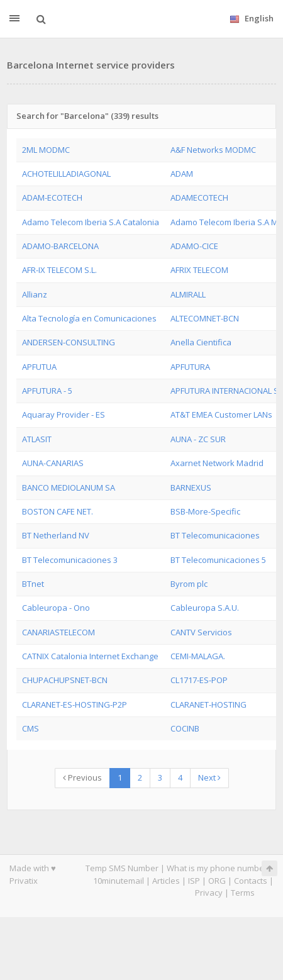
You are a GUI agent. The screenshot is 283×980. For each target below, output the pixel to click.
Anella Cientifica (201, 342)
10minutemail (119, 881)
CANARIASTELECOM (58, 632)
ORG (217, 881)
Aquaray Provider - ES (64, 415)
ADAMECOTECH (199, 198)
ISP (194, 881)
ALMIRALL (188, 294)
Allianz (35, 294)
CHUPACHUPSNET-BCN (65, 680)
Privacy (209, 893)
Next (209, 777)
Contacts (251, 881)
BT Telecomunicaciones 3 (70, 560)
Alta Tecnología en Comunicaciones (89, 318)
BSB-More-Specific (205, 511)
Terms (243, 893)
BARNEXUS (191, 487)
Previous (82, 777)
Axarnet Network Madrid (217, 463)
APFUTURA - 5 (47, 391)
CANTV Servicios (201, 632)
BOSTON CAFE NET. (58, 511)
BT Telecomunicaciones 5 (218, 560)
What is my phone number (217, 868)
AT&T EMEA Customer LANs (221, 415)
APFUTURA (190, 367)
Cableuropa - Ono (56, 608)
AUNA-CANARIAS (53, 463)
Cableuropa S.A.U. (205, 608)
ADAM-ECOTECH (52, 198)
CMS (31, 728)
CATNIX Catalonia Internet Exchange (90, 656)
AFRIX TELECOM (199, 270)
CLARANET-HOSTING (208, 704)
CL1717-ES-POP (199, 680)
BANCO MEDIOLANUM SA (69, 487)
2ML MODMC (46, 150)
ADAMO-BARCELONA (60, 246)
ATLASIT (37, 439)
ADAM (182, 174)
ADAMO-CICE (194, 246)
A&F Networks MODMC (213, 150)
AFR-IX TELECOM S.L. (59, 270)
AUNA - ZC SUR (198, 439)
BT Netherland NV (56, 535)
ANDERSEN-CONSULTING (69, 342)
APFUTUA (39, 367)
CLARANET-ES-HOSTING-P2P (75, 704)
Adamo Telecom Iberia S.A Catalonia (91, 222)
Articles (166, 881)
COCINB (185, 728)
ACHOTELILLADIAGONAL (66, 174)
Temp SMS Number (122, 868)
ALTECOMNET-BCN (205, 318)
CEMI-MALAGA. (198, 656)
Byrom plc (189, 584)
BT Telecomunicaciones (215, 535)
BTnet (33, 584)
